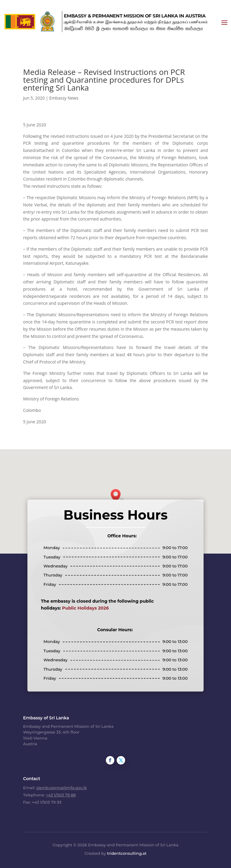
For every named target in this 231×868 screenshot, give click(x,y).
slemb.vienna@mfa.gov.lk (62, 788)
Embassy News (64, 98)
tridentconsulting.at (127, 853)
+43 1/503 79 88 (61, 795)
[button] (118, 495)
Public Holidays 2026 (85, 608)
